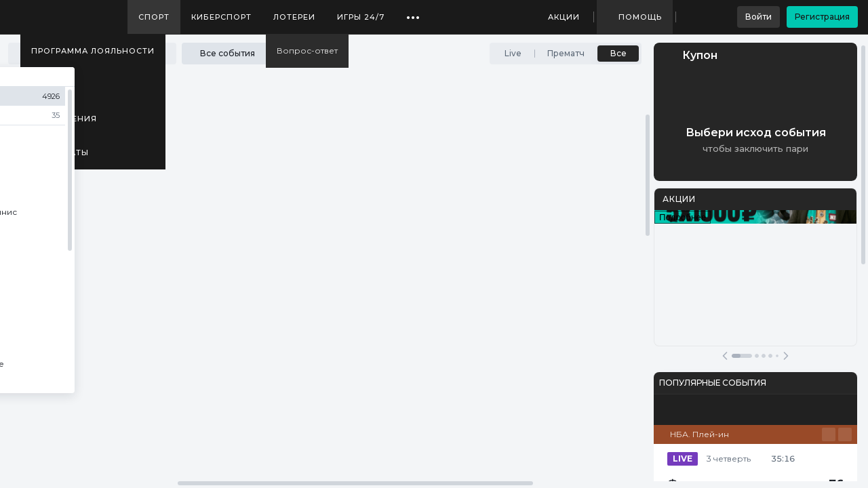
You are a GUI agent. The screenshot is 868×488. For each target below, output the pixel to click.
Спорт (154, 17)
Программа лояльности (93, 51)
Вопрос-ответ (307, 50)
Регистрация (822, 17)
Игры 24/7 (361, 17)
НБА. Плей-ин (699, 434)
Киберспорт (221, 17)
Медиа (47, 85)
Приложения (64, 119)
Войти (758, 17)
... (413, 12)
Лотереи (294, 17)
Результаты (60, 152)
